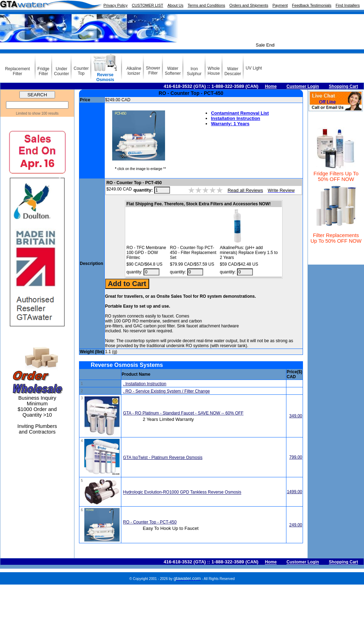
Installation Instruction (235, 118)
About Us (175, 5)
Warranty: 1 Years (230, 124)
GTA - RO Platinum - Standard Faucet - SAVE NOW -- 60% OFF (183, 413)
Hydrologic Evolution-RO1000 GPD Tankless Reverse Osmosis (182, 492)
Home (271, 86)
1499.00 (294, 492)
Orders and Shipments (249, 5)
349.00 (296, 416)
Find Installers (348, 5)
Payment (280, 5)
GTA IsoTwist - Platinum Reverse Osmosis (163, 458)
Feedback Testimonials (312, 5)
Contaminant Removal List (240, 113)
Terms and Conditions (206, 5)
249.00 (296, 525)
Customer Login (303, 86)
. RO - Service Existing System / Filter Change (166, 391)
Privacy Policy (115, 5)
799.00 (296, 457)
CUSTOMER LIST (148, 5)
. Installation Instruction (145, 384)
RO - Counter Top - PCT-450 (150, 522)
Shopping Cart (343, 86)
